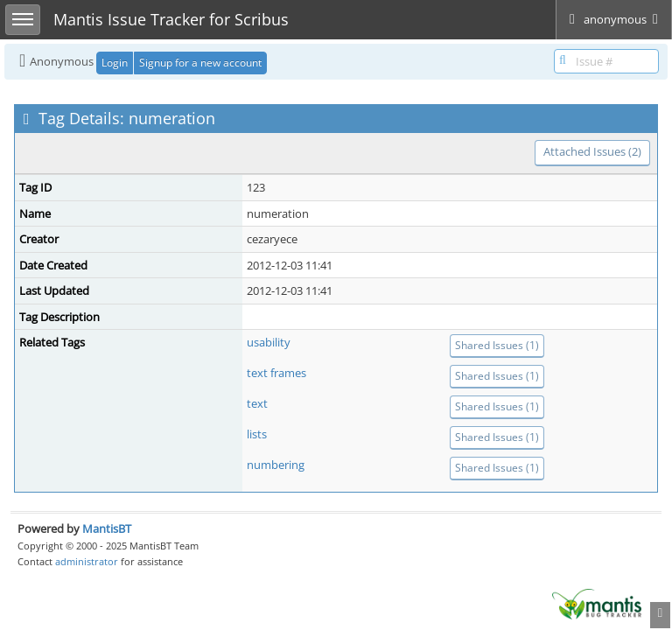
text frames (276, 373)
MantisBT (107, 528)
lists (257, 434)
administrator (87, 561)
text (257, 403)
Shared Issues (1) (497, 345)
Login (115, 63)
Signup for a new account (200, 63)
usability (269, 342)
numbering (276, 465)
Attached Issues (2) (592, 151)
